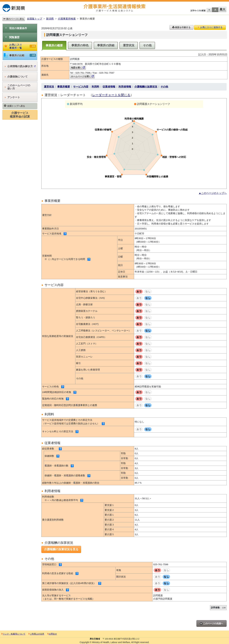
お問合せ (52, 634)
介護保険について (16, 77)
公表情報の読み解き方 (20, 66)
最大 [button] (222, 9)
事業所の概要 (54, 45)
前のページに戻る (14, 19)
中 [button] (209, 10)
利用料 (95, 87)
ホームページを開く (82, 76)
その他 (147, 45)
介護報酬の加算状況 (146, 87)
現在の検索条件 (16, 28)
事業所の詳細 (106, 45)
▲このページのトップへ (213, 193)
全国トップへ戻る (14, 106)
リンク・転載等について (14, 634)
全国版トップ (35, 19)
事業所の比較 (20, 55)
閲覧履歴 (13, 37)
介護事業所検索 (67, 19)
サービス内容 (81, 87)
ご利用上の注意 (36, 634)
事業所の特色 (80, 45)
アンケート (12, 97)
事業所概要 (64, 87)
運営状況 (129, 45)
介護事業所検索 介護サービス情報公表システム (114, 8)
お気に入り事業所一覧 (20, 46)
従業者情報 (109, 87)
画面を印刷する (181, 27)
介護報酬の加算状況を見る (61, 549)
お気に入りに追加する (210, 27)
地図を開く (78, 68)
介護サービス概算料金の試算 (20, 115)
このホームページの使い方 (18, 87)
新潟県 (50, 19)
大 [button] (215, 10)
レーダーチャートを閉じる (111, 95)
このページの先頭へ (212, 624)
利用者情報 (125, 87)
